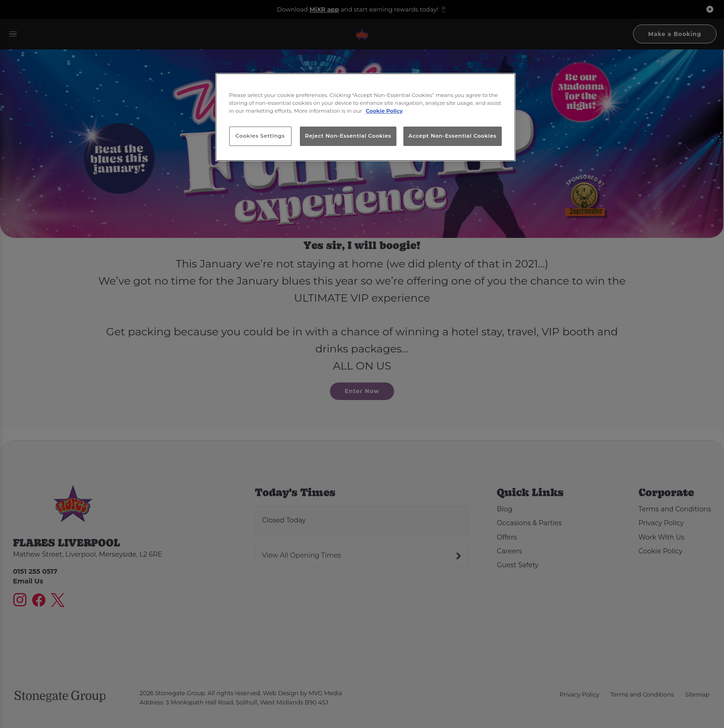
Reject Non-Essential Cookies (348, 136)
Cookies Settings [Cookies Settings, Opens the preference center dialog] (260, 136)
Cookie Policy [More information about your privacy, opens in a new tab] (384, 111)
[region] (365, 117)
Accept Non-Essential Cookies (453, 136)
